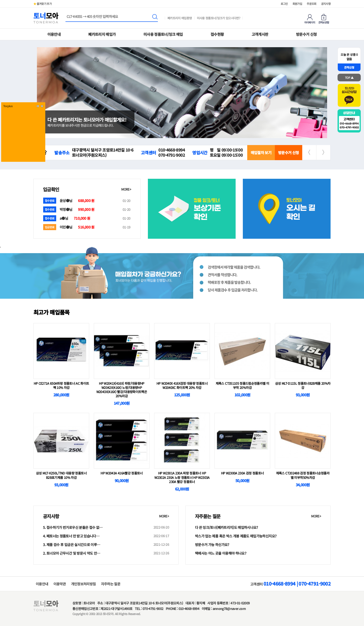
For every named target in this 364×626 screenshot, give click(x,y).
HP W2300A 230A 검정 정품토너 (242, 473)
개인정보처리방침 (83, 584)
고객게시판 (260, 34)
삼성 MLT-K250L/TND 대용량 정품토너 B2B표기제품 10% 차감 (61, 475)
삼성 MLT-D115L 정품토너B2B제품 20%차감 (303, 385)
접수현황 (217, 34)
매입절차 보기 (261, 152)
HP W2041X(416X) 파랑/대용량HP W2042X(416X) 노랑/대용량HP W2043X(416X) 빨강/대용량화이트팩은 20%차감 (122, 390)
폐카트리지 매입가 (102, 34)
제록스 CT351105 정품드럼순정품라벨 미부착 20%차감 (242, 385)
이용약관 (60, 584)
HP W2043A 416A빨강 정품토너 (122, 473)
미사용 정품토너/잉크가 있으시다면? (219, 18)
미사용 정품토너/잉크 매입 (163, 34)
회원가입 (297, 4)
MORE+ (126, 189)
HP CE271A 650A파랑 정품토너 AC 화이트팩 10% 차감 (61, 385)
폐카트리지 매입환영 (180, 18)
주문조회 (311, 4)
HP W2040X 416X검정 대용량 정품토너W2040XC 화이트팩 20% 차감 (182, 385)
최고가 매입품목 (52, 312)
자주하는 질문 (111, 584)
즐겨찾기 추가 (42, 4)
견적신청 (349, 67)
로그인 (284, 4)
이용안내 (54, 34)
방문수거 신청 (306, 34)
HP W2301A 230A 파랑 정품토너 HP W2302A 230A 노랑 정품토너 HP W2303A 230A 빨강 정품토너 (182, 477)
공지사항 (326, 4)
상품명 (66, 15)
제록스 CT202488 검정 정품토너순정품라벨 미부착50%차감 (303, 475)
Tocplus (8, 106)
